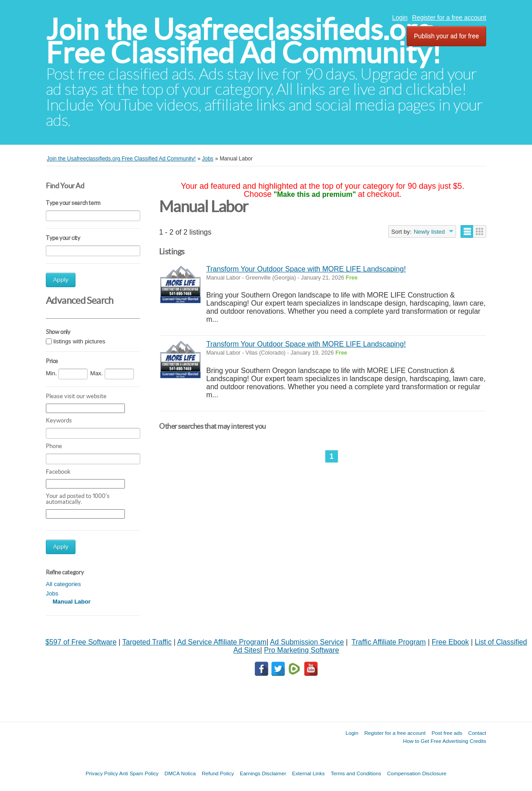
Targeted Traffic (147, 642)
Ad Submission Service (307, 642)
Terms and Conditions (356, 773)
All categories (63, 584)
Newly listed (429, 232)
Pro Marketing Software (302, 650)
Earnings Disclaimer (263, 773)
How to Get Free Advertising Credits (445, 741)
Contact (477, 733)
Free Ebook (450, 642)
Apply (61, 280)
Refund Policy (218, 773)
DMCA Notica (180, 773)
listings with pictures (80, 341)
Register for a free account (449, 18)
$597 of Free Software (81, 642)
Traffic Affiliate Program (389, 642)
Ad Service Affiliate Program (222, 642)
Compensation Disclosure (417, 773)
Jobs (52, 593)
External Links (308, 773)
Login (400, 18)
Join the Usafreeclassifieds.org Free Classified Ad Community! (244, 41)
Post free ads (447, 733)
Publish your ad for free (446, 36)
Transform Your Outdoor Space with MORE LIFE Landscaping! (306, 269)
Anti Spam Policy (139, 773)
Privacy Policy (102, 773)
